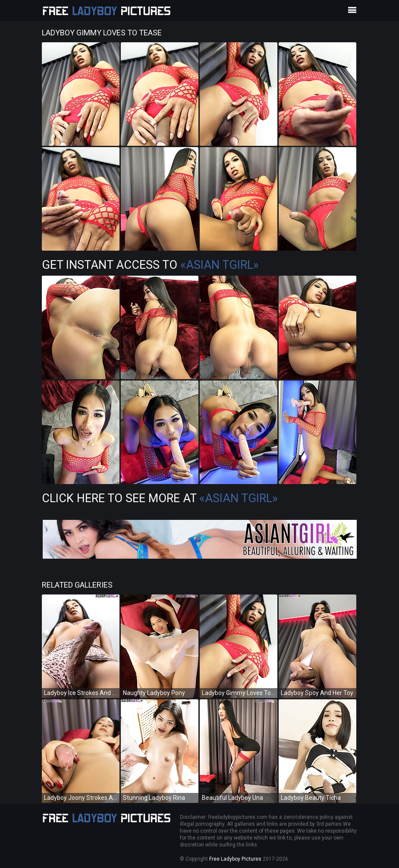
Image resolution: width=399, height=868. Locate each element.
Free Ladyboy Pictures (235, 859)
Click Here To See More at (160, 498)
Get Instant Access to (150, 265)
